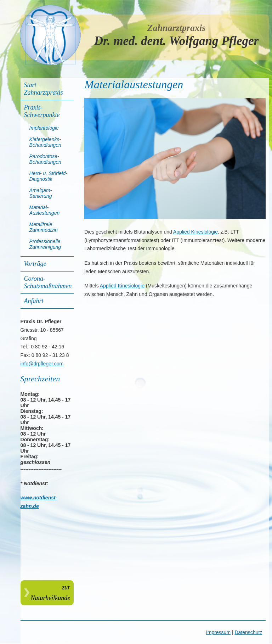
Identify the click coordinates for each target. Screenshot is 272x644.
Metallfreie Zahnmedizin (44, 227)
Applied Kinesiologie (195, 232)
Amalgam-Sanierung (41, 193)
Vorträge (35, 264)
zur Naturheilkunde (51, 593)
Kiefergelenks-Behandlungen (45, 142)
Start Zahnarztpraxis (44, 89)
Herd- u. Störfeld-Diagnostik (48, 176)
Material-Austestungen (45, 210)
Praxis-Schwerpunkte (42, 111)
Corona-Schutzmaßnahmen (48, 282)
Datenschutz (248, 632)
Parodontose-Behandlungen (45, 159)
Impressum (218, 632)
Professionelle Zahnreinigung (45, 244)
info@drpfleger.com (42, 364)
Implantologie (44, 128)
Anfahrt (34, 301)
